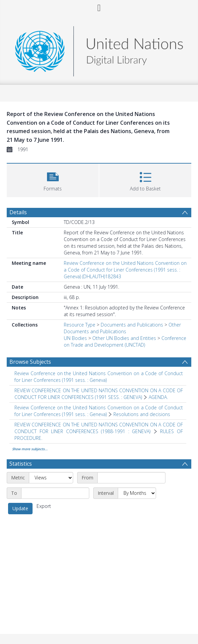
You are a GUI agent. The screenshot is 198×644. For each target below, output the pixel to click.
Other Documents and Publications (122, 328)
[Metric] (51, 478)
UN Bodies (75, 338)
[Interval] (137, 493)
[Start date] (131, 478)
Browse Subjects (30, 362)
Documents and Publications (132, 325)
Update (20, 508)
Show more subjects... (30, 449)
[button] (53, 180)
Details (18, 212)
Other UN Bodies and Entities (124, 338)
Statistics (21, 464)
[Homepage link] (99, 49)
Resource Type (80, 325)
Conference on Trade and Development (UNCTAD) (125, 341)
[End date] (55, 493)
